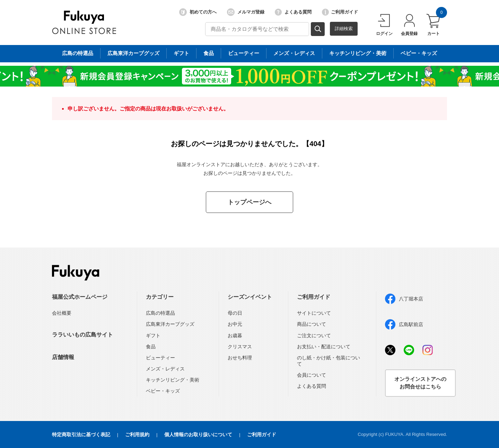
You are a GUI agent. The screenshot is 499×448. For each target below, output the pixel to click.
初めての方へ (198, 12)
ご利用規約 (137, 434)
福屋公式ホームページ (80, 297)
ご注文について (314, 335)
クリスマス (240, 347)
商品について (312, 324)
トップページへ (249, 202)
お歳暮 (235, 335)
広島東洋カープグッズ (170, 324)
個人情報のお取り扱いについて (198, 434)
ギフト (153, 335)
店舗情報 (63, 357)
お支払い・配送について (324, 347)
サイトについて (314, 313)
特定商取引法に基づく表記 (81, 434)
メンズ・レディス (165, 369)
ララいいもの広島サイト (82, 335)
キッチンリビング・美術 (173, 380)
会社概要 (62, 313)
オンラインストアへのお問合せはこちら (420, 383)
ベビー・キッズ (163, 391)
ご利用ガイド (340, 12)
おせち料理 (240, 358)
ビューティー (160, 358)
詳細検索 (344, 29)
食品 (151, 347)
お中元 (235, 324)
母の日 (235, 313)
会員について (312, 375)
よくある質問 (293, 12)
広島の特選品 (160, 313)
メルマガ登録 (246, 12)
